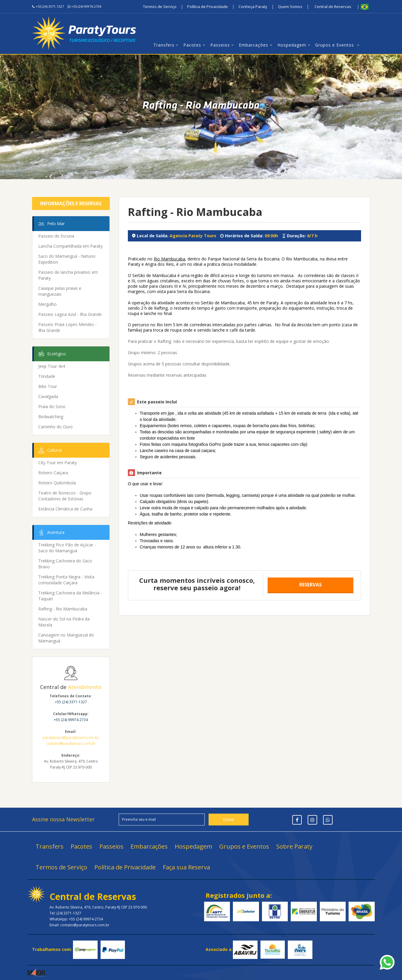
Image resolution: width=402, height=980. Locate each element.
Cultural (49, 451)
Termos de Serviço (160, 7)
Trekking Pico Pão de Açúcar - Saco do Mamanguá (67, 548)
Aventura (51, 533)
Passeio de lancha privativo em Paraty (68, 275)
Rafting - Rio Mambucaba (63, 609)
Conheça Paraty (253, 7)
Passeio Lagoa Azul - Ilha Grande (70, 314)
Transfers (167, 45)
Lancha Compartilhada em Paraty (70, 246)
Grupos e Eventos (338, 45)
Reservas (310, 585)
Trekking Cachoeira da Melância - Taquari (70, 596)
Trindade (47, 376)
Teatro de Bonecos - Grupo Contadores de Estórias (65, 496)
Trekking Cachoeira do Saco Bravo (65, 564)
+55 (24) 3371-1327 (50, 6)
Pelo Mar (51, 224)
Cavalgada (48, 396)
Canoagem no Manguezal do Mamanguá (66, 638)
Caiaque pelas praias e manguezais (60, 291)
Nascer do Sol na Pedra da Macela (64, 622)
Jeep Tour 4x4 (52, 366)
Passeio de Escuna (56, 236)
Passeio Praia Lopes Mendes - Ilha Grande (67, 327)
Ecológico (51, 354)
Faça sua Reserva (186, 867)
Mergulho (47, 304)
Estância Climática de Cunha (65, 509)
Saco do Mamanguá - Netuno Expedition (67, 259)
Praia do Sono (52, 407)
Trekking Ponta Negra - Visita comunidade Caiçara (66, 580)
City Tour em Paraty (58, 463)
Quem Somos (290, 7)
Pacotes (195, 45)
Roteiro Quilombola (57, 483)
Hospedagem (295, 45)
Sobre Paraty (294, 846)
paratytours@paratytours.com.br (71, 738)
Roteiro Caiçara (53, 473)
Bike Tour (48, 386)
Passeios (223, 45)
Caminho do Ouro (55, 427)
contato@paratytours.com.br (71, 743)
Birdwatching (51, 417)
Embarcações (256, 45)
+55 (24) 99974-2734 (86, 6)
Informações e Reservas (71, 203)
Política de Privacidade (208, 7)
